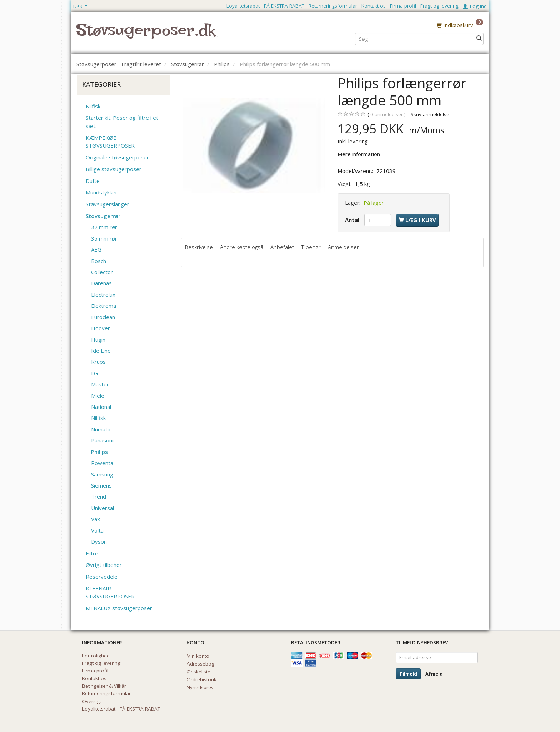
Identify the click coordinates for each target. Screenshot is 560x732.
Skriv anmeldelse (430, 114)
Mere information (359, 154)
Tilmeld (408, 674)
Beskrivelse (199, 247)
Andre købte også (242, 247)
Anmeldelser (343, 247)
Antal (353, 220)
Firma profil (403, 6)
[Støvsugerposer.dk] (146, 34)
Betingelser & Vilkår (104, 686)
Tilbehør (311, 247)
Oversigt (92, 701)
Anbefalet (282, 247)
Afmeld (434, 674)
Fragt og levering (439, 6)
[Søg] (479, 38)
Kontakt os (374, 6)
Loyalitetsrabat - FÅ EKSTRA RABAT (265, 6)
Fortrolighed (96, 656)
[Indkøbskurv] (460, 25)
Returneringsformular (333, 6)
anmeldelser (387, 115)
